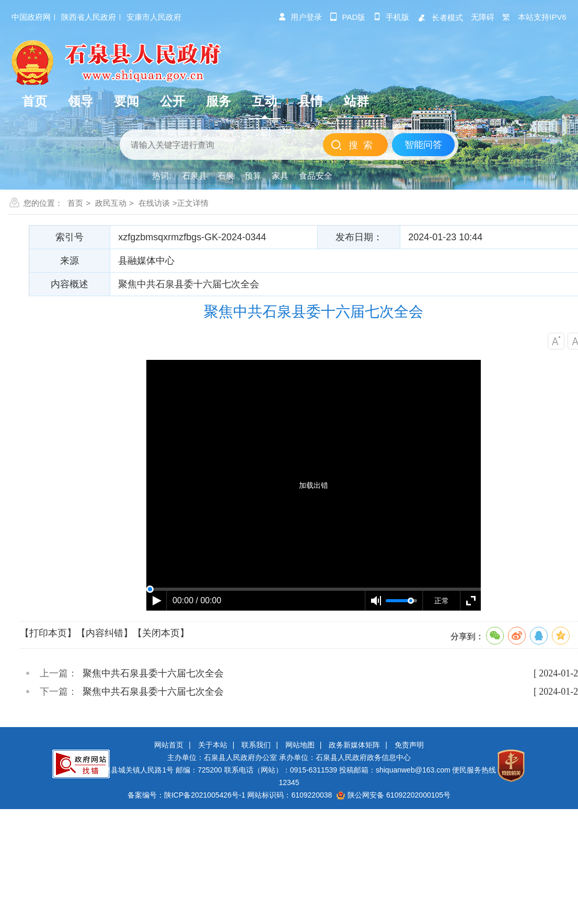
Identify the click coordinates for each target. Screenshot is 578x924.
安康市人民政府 (154, 17)
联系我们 (256, 745)
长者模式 (440, 17)
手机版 (391, 17)
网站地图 (300, 745)
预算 (253, 176)
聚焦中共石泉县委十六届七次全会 (153, 673)
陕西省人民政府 (89, 17)
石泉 (226, 176)
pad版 (348, 17)
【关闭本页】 (161, 633)
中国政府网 (31, 17)
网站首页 (169, 745)
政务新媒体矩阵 (354, 745)
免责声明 (409, 745)
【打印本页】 (48, 633)
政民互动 (111, 203)
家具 (280, 176)
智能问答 (423, 145)
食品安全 (316, 176)
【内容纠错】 (105, 633)
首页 (75, 203)
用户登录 (300, 17)
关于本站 (213, 745)
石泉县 (194, 176)
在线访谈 (154, 203)
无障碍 (483, 17)
